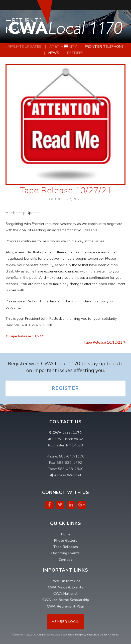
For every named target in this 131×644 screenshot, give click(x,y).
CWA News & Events (65, 587)
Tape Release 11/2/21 (25, 336)
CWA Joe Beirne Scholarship (66, 600)
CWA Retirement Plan (65, 606)
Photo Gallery (65, 540)
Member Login (66, 622)
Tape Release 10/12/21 (104, 342)
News (54, 53)
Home (66, 534)
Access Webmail (65, 475)
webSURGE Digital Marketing (102, 635)
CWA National (65, 593)
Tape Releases (65, 547)
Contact (65, 560)
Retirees (75, 53)
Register (65, 388)
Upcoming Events (65, 553)
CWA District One (66, 581)
